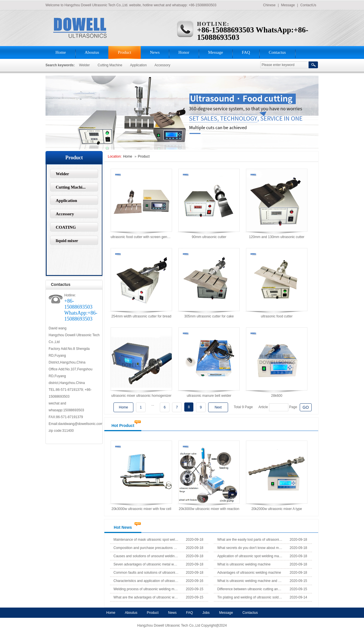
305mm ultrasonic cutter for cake (209, 316)
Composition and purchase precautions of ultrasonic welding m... (146, 548)
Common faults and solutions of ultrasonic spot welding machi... (146, 573)
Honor (184, 52)
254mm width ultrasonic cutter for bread (141, 316)
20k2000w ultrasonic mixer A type (277, 509)
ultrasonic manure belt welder (209, 396)
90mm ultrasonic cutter (209, 237)
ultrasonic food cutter (277, 316)
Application (138, 65)
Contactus (277, 52)
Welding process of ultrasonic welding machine (146, 589)
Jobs (206, 613)
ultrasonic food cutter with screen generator (143, 237)
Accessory (162, 65)
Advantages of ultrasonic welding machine (249, 573)
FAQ (246, 52)
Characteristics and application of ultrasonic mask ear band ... (146, 581)
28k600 (277, 396)
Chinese (269, 5)
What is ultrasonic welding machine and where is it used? (250, 581)
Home (61, 52)
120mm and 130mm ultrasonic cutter (277, 237)
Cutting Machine (110, 65)
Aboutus (92, 52)
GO (306, 407)
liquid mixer (67, 241)
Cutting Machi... (71, 187)
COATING (66, 227)
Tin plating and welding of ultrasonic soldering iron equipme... (250, 597)
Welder (85, 65)
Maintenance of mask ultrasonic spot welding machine (146, 540)
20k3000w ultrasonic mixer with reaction (209, 509)
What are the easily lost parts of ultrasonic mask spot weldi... (250, 540)
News (155, 52)
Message (288, 5)
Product (125, 52)
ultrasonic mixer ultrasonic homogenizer (141, 396)
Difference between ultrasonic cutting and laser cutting (250, 589)
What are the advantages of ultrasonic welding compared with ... (146, 597)
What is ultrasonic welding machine (244, 564)
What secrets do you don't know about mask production (250, 548)
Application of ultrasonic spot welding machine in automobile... (250, 556)
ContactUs (308, 5)
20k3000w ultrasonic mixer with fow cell (141, 509)
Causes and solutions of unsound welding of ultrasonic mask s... (146, 556)
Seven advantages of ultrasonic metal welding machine (146, 564)
